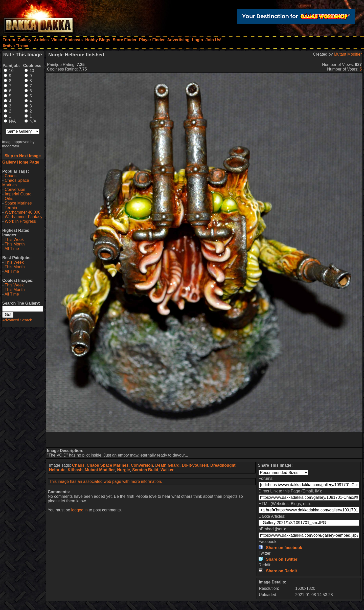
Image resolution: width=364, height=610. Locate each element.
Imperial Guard (18, 194)
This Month (15, 244)
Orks (9, 199)
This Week (14, 240)
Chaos (11, 176)
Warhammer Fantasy (24, 217)
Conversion (15, 189)
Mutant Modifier (348, 54)
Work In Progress (20, 221)
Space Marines (18, 203)
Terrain (11, 208)
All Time (12, 249)
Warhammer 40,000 (23, 212)
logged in (79, 510)
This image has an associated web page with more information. (106, 481)
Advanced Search (17, 320)
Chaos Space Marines (16, 183)
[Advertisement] (204, 440)
